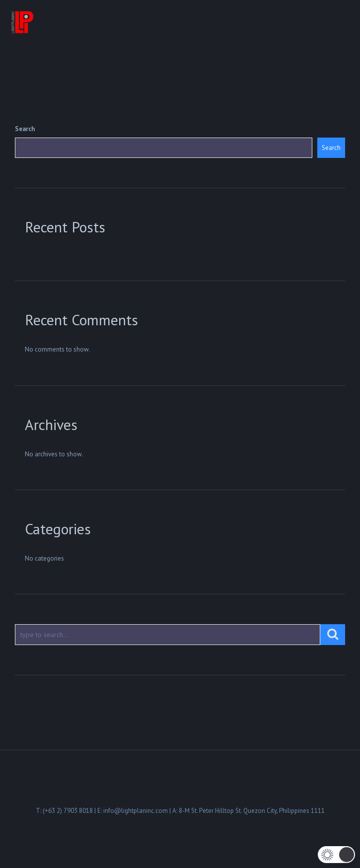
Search (25, 129)
